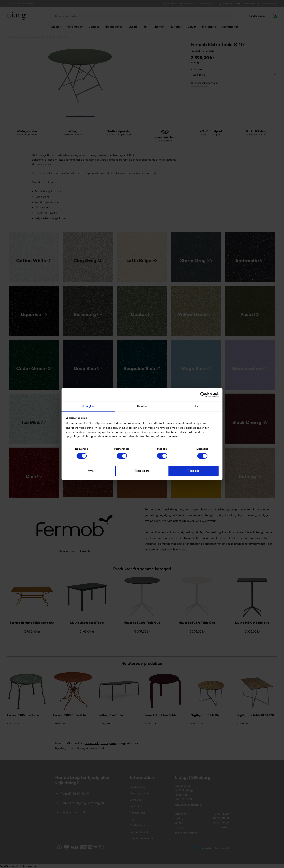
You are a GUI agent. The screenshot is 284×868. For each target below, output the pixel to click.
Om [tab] (196, 406)
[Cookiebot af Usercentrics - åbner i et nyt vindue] (203, 395)
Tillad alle (193, 471)
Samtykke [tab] (88, 406)
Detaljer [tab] (142, 406)
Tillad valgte (142, 471)
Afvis (91, 471)
